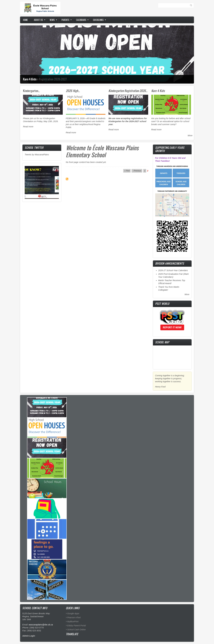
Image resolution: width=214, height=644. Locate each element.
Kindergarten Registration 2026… (128, 91)
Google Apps (73, 613)
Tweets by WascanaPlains (37, 155)
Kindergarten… (31, 91)
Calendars (81, 20)
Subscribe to (67, 179)
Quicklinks (98, 20)
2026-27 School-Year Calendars (173, 270)
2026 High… (73, 91)
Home (25, 20)
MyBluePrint (73, 622)
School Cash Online (77, 630)
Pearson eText (74, 617)
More (190, 136)
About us (38, 20)
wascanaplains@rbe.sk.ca (41, 625)
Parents (65, 20)
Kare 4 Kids (30, 79)
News (52, 20)
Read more (28, 127)
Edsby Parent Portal (77, 626)
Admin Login (29, 636)
